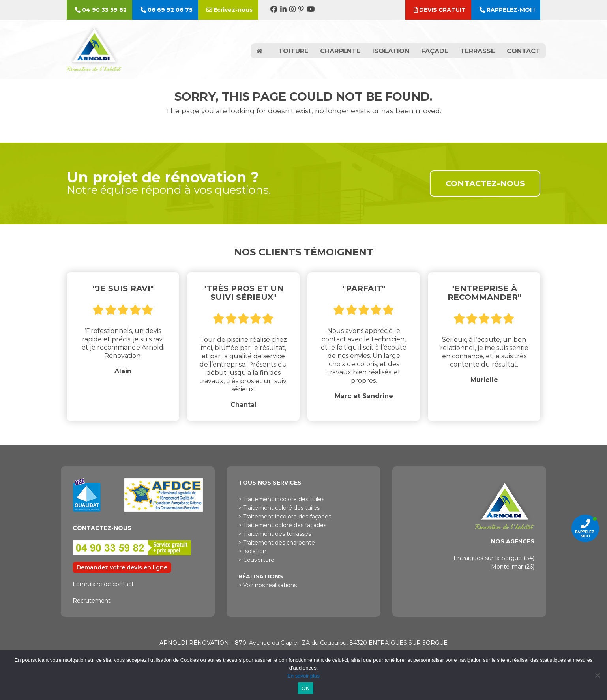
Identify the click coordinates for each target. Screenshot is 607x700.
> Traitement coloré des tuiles (279, 508)
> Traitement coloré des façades (282, 525)
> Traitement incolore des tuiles (281, 499)
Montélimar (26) (513, 567)
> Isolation (252, 551)
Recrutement (92, 601)
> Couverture (256, 560)
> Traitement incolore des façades (285, 517)
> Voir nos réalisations (268, 585)
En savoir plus (303, 676)
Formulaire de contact (103, 584)
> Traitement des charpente (277, 543)
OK (305, 688)
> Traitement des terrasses (275, 534)
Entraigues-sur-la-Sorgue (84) (494, 558)
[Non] (597, 675)
